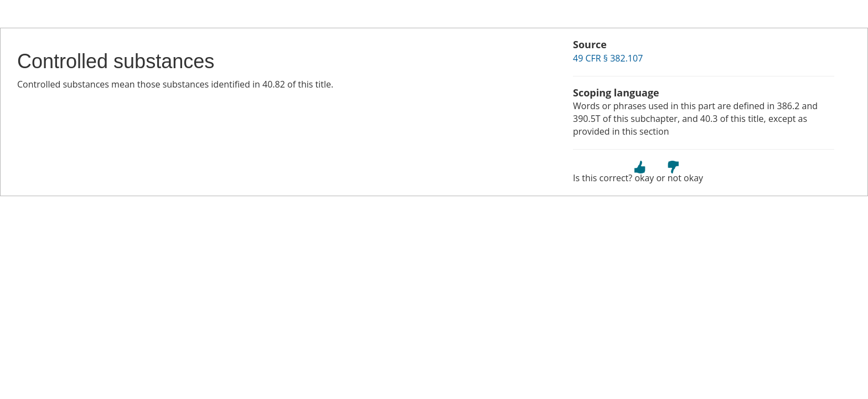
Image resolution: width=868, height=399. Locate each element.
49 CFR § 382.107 (608, 58)
